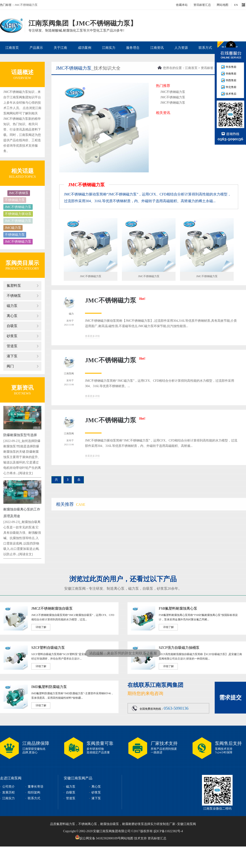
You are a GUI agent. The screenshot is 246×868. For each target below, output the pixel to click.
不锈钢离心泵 (88, 824)
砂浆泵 (12, 336)
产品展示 (36, 48)
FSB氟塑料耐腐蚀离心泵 (178, 608)
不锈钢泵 (14, 296)
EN (236, 5)
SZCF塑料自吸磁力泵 (48, 648)
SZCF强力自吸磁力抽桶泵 (179, 648)
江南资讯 (157, 48)
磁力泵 (12, 306)
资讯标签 (207, 68)
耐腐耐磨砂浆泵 (133, 824)
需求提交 (230, 698)
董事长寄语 (36, 787)
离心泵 (12, 316)
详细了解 (41, 627)
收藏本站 (182, 5)
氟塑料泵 (14, 286)
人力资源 (181, 48)
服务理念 (133, 48)
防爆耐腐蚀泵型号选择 (20, 435)
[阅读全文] (26, 473)
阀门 (10, 366)
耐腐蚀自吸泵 (110, 824)
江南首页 (12, 48)
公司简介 (8, 787)
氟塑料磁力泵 (66, 824)
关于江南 (60, 48)
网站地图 (223, 5)
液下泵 (12, 356)
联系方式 (205, 48)
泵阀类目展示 (22, 263)
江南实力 (109, 48)
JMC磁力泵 (13, 228)
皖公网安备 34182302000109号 (98, 837)
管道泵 (12, 346)
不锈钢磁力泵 (15, 200)
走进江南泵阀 (11, 778)
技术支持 (140, 838)
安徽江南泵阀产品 (78, 778)
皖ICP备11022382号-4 (168, 831)
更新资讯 (22, 388)
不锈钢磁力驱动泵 (18, 214)
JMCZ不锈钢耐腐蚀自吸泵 (52, 608)
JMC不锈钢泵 (19, 193)
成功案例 (85, 48)
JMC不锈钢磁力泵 (26, 5)
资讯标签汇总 (202, 5)
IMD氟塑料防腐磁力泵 (49, 687)
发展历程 (8, 792)
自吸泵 (12, 326)
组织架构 (34, 792)
